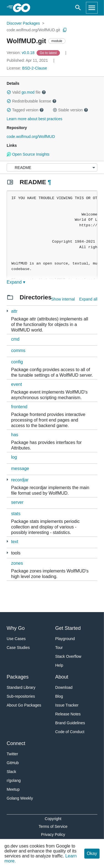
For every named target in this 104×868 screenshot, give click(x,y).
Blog (59, 696)
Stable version (70, 110)
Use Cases (16, 639)
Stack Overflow (68, 656)
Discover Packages (23, 23)
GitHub (13, 763)
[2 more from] (7, 311)
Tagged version (25, 110)
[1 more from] (7, 541)
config (17, 362)
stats (16, 514)
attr (14, 311)
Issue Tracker (67, 705)
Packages (18, 677)
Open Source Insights (28, 154)
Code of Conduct (70, 732)
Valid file (26, 92)
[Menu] (52, 167)
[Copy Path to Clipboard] (65, 30)
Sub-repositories (21, 696)
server (17, 502)
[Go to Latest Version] (49, 53)
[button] (9, 92)
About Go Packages (24, 705)
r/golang (14, 780)
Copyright (53, 819)
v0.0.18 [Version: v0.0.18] (21, 53)
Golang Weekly (20, 798)
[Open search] (78, 8)
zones (17, 563)
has (15, 435)
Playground (65, 639)
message (20, 468)
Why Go (16, 628)
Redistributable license (32, 101)
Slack (11, 772)
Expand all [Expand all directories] (88, 299)
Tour (59, 648)
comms (18, 350)
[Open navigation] (92, 8)
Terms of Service (53, 826)
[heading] (23, 8)
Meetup (13, 789)
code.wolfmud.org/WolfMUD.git (33, 30)
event (17, 384)
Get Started (68, 628)
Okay (92, 853)
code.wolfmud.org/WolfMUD (31, 137)
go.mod (28, 92)
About (62, 677)
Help (59, 665)
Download (64, 687)
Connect (16, 743)
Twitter (12, 754)
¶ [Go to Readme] (49, 182)
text (15, 542)
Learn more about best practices (35, 119)
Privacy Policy (53, 834)
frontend (19, 407)
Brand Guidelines (70, 723)
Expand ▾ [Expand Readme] (16, 282)
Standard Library (21, 687)
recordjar (20, 480)
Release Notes (68, 714)
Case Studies (18, 648)
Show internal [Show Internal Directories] (63, 299)
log (14, 457)
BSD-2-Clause (35, 68)
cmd (15, 339)
